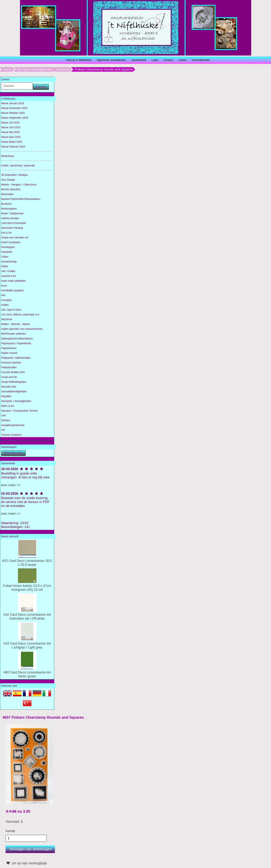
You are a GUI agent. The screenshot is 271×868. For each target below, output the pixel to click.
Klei (3, 295)
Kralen (5, 305)
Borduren (6, 204)
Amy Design (8, 180)
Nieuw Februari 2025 (13, 147)
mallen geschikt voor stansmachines (22, 329)
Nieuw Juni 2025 (11, 127)
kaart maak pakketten (14, 281)
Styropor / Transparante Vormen (20, 411)
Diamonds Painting (12, 228)
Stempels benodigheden (35, 69)
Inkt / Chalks (8, 271)
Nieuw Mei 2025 (10, 132)
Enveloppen (8, 247)
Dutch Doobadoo (11, 242)
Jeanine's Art (9, 276)
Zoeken (41, 87)
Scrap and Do (9, 377)
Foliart (5, 257)
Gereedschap (9, 262)
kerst (4, 286)
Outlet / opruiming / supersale (18, 165)
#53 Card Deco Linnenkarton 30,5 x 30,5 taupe (27, 561)
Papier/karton (9, 348)
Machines (7, 319)
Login (155, 60)
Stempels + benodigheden (16, 401)
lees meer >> (11, 485)
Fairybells (7, 252)
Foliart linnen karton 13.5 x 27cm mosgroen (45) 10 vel (27, 586)
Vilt (3, 430)
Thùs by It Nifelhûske (79, 60)
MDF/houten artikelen (14, 334)
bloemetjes (7, 194)
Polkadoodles (9, 367)
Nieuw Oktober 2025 (13, 113)
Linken (182, 60)
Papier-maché (9, 353)
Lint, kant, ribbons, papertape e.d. (20, 314)
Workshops (8, 156)
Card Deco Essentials (14, 223)
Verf (3, 415)
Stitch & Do (8, 406)
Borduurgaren (9, 209)
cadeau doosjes (10, 218)
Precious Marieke (11, 363)
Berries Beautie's (11, 189)
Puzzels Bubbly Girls (13, 372)
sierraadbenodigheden (14, 391)
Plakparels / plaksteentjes (16, 358)
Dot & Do (6, 233)
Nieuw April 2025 (11, 137)
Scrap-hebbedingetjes (14, 382)
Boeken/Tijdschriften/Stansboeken (21, 199)
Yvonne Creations (11, 435)
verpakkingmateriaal (13, 425)
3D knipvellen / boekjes (14, 175)
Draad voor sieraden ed (15, 237)
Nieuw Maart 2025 (12, 142)
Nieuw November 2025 (14, 108)
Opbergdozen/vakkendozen (17, 339)
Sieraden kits (9, 387)
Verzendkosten (201, 60)
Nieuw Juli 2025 (10, 123)
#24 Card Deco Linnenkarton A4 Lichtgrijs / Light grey (27, 644)
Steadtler (6, 396)
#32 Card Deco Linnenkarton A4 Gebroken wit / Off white (27, 615)
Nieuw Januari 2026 (13, 103)
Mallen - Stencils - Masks (16, 324)
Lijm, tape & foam (11, 310)
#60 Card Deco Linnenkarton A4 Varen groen (27, 672)
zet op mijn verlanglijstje (26, 863)
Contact (168, 60)
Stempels (63, 69)
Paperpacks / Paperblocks (16, 343)
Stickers (6, 420)
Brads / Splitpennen (12, 213)
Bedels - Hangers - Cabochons (19, 185)
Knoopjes (6, 300)
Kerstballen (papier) (12, 290)
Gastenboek (139, 60)
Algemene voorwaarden (111, 60)
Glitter (5, 266)
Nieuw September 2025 (15, 118)
